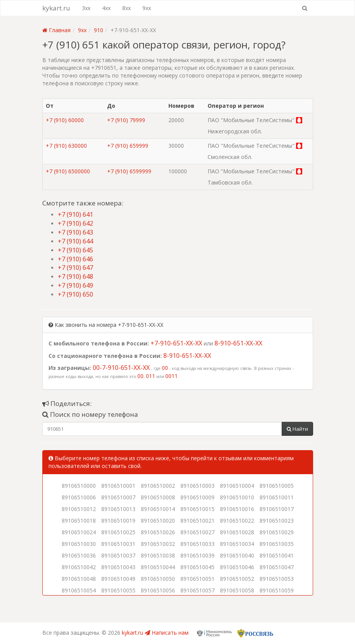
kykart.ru (56, 8)
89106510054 (79, 590)
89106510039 (197, 555)
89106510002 (158, 486)
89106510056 (158, 590)
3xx (86, 8)
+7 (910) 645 (75, 250)
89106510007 (118, 497)
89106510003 (197, 486)
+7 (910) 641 (75, 214)
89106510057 (197, 590)
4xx (106, 8)
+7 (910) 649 (75, 285)
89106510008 (158, 497)
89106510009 (197, 497)
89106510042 (79, 567)
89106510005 (277, 486)
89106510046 (237, 567)
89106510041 (277, 555)
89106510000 (79, 486)
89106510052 (237, 579)
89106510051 (197, 579)
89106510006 (79, 497)
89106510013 (118, 509)
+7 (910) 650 (75, 294)
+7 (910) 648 (75, 276)
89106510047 (277, 567)
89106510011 (277, 497)
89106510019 (118, 521)
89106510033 (197, 544)
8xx (126, 8)
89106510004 (237, 486)
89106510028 (237, 532)
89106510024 (79, 532)
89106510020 (158, 521)
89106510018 (79, 521)
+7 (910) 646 (75, 259)
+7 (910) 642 (75, 223)
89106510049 (118, 579)
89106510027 (197, 532)
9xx (147, 8)
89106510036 (79, 555)
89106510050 (158, 579)
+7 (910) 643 (75, 232)
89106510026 (158, 532)
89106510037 (118, 555)
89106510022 (237, 521)
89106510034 (237, 544)
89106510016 (237, 509)
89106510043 (118, 567)
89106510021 (197, 521)
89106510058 (237, 590)
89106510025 (118, 532)
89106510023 (277, 521)
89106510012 (79, 509)
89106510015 (197, 509)
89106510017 (277, 509)
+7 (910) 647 (75, 268)
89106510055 (118, 590)
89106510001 (118, 486)
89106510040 (237, 555)
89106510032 (158, 544)
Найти (297, 429)
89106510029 (277, 532)
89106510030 (79, 544)
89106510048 (79, 579)
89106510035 (277, 544)
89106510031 (118, 544)
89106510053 (277, 579)
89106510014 (158, 509)
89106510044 (158, 567)
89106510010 (237, 497)
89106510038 (158, 555)
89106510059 (277, 590)
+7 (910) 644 (75, 241)
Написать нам (167, 633)
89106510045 (197, 567)
